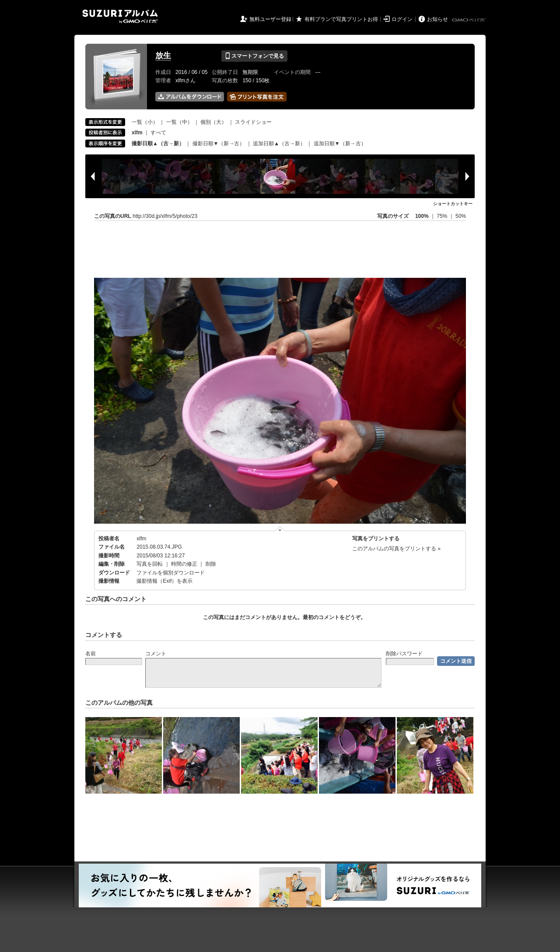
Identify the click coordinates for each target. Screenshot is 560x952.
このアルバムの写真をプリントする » (396, 549)
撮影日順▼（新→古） (219, 143)
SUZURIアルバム (120, 16)
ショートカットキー (453, 204)
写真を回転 (150, 564)
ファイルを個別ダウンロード (171, 573)
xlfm (141, 539)
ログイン (402, 19)
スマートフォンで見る (254, 56)
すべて (158, 133)
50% (461, 216)
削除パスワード (404, 654)
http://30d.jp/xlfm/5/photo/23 (165, 216)
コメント (156, 654)
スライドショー (253, 122)
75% (443, 216)
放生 (163, 56)
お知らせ (437, 19)
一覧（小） (145, 122)
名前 (91, 654)
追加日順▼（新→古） (340, 143)
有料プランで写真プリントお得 (341, 19)
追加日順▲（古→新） (279, 143)
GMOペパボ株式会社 (469, 20)
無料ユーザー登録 (270, 19)
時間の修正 (184, 564)
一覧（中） (179, 122)
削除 (211, 564)
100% (422, 216)
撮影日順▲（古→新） (158, 143)
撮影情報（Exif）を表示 (164, 581)
